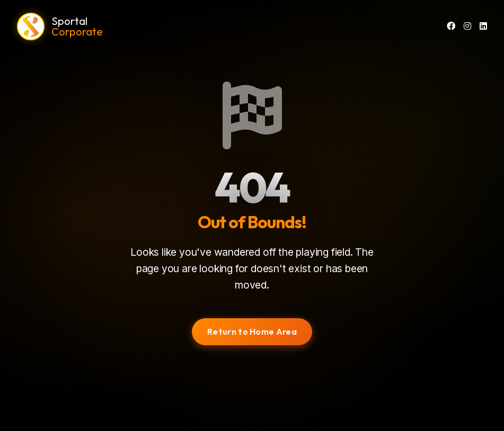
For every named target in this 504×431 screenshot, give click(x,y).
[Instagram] (467, 26)
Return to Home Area (252, 331)
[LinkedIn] (483, 26)
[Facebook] (451, 26)
